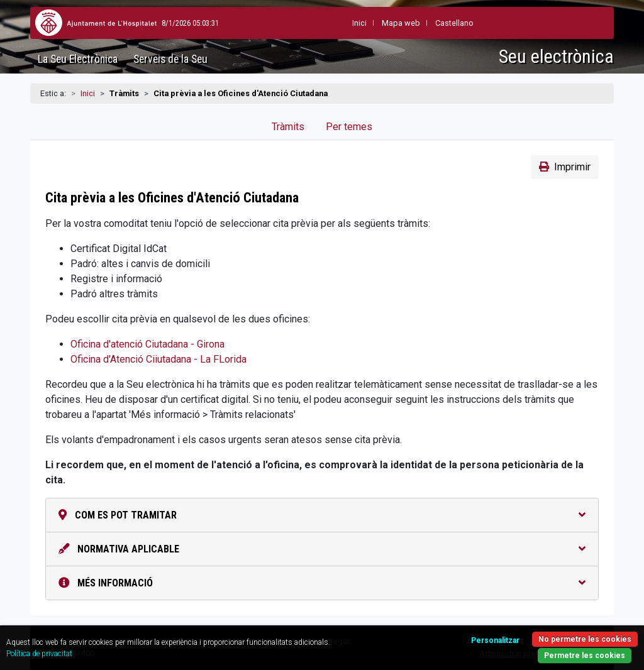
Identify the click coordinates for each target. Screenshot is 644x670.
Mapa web (372, 23)
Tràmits (288, 127)
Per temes (349, 127)
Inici (88, 93)
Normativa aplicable (322, 549)
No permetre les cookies (585, 639)
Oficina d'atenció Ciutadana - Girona (147, 344)
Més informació (322, 583)
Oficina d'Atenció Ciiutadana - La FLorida (158, 359)
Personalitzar (495, 640)
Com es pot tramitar (322, 515)
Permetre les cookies (585, 656)
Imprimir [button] (565, 167)
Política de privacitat (39, 654)
